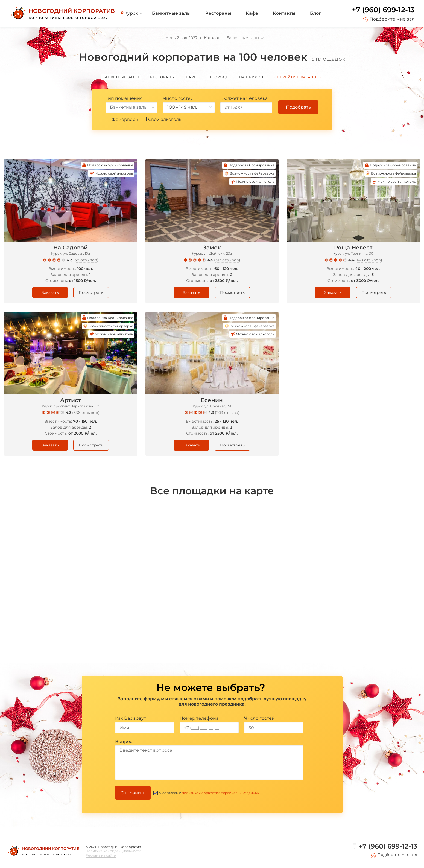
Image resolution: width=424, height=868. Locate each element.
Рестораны (218, 13)
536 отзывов (86, 413)
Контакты (284, 13)
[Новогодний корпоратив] (62, 13)
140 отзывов (369, 260)
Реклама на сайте (101, 855)
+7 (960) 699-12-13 (383, 10)
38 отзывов (86, 260)
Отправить (133, 793)
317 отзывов (227, 260)
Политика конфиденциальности (113, 851)
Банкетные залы (171, 13)
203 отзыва (227, 413)
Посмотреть (91, 292)
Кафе (252, 13)
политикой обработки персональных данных (220, 793)
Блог (315, 13)
